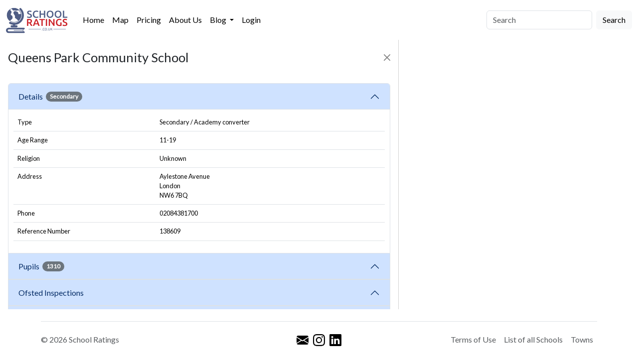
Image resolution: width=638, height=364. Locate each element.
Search (614, 20)
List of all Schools (533, 339)
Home (93, 20)
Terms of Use (473, 339)
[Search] (539, 20)
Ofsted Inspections (53, 293)
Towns (582, 339)
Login (251, 20)
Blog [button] (219, 20)
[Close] (387, 58)
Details (50, 97)
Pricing (149, 20)
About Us (185, 20)
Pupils (41, 266)
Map (120, 20)
